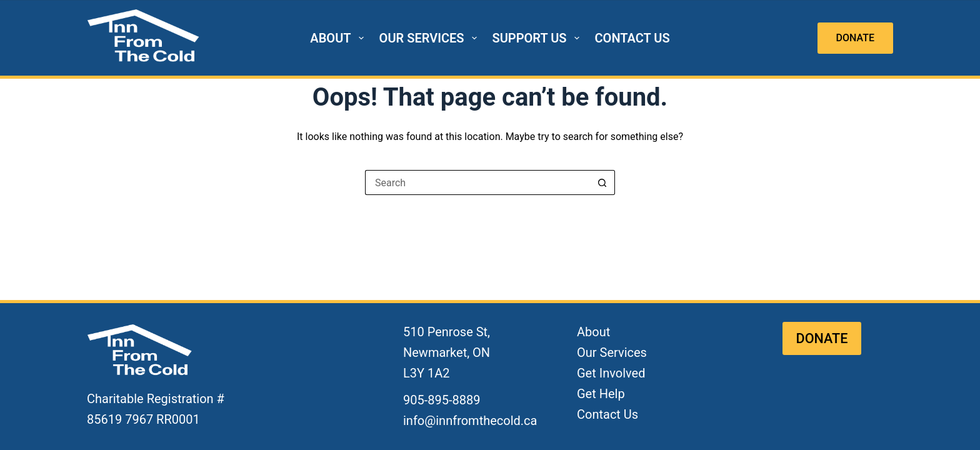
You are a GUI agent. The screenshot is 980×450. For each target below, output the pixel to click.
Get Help (601, 394)
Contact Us (607, 414)
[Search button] (602, 182)
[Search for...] (477, 182)
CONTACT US (632, 38)
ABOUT (339, 38)
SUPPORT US (538, 38)
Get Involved (611, 373)
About (593, 332)
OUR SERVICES (431, 38)
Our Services (612, 352)
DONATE (855, 38)
